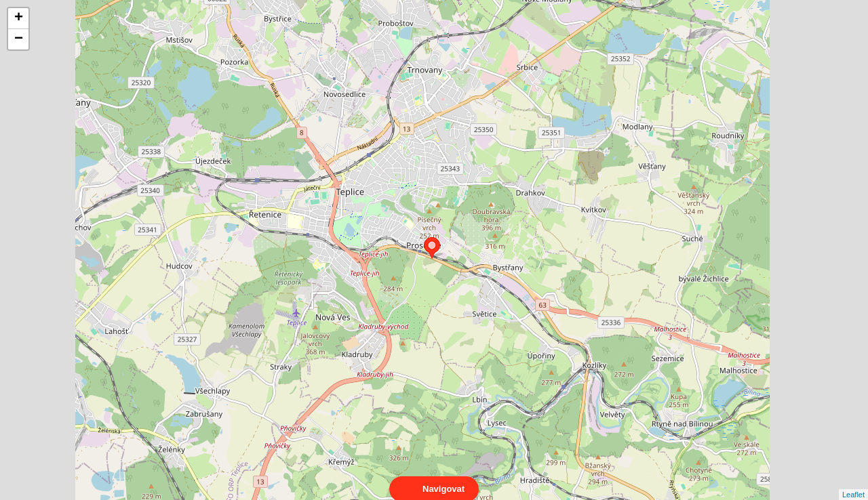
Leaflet (853, 482)
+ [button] (19, 18)
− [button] (19, 39)
